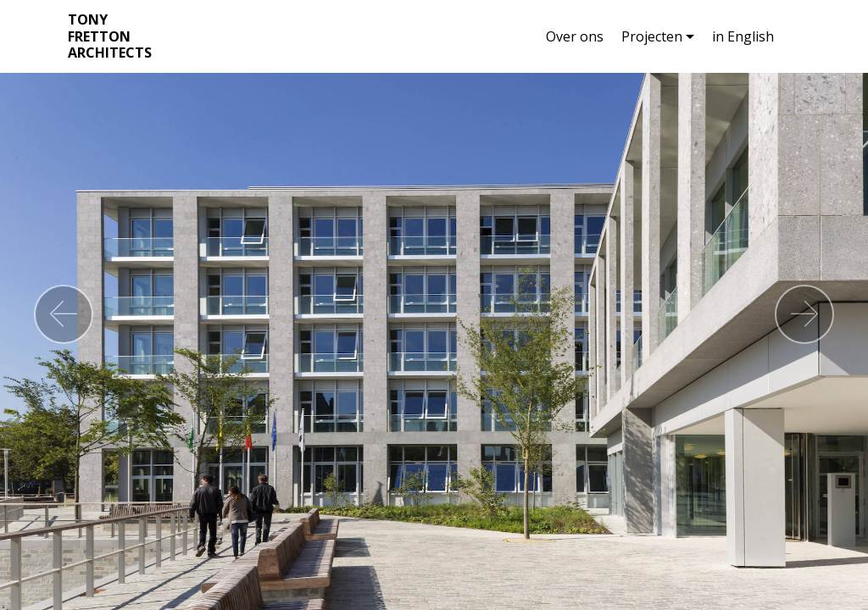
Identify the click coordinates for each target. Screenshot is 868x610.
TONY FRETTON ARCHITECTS (110, 36)
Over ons (575, 36)
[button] (64, 314)
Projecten (652, 36)
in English (743, 36)
